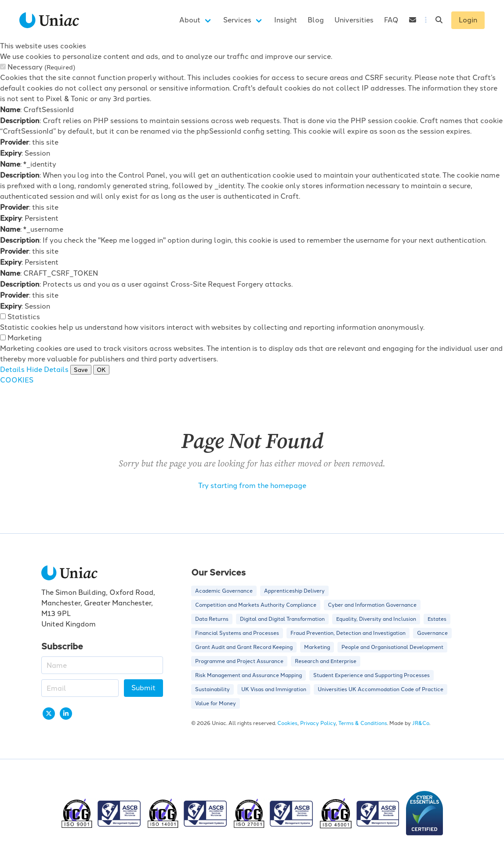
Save (81, 370)
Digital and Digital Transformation (282, 619)
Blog (316, 20)
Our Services (218, 572)
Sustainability (212, 689)
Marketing (25, 338)
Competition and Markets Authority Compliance (256, 605)
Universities (354, 20)
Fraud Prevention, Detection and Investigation (348, 633)
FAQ (391, 20)
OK (101, 370)
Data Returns (212, 619)
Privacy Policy (318, 723)
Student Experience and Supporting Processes (372, 675)
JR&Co (421, 723)
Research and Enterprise (326, 661)
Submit (143, 688)
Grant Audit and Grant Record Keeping (244, 647)
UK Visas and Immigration (274, 689)
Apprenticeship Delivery (294, 591)
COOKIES (17, 380)
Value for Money (216, 703)
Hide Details (47, 370)
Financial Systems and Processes (237, 633)
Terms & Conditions (363, 723)
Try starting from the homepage (252, 486)
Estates (437, 619)
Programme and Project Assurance (239, 661)
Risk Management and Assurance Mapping (248, 675)
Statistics (24, 317)
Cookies (287, 723)
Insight (286, 20)
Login (468, 20)
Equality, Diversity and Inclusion (376, 619)
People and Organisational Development (392, 647)
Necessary (41, 67)
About (190, 20)
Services (237, 20)
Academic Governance (224, 591)
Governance (432, 633)
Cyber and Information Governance (372, 605)
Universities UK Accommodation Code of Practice (381, 689)
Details (12, 370)
